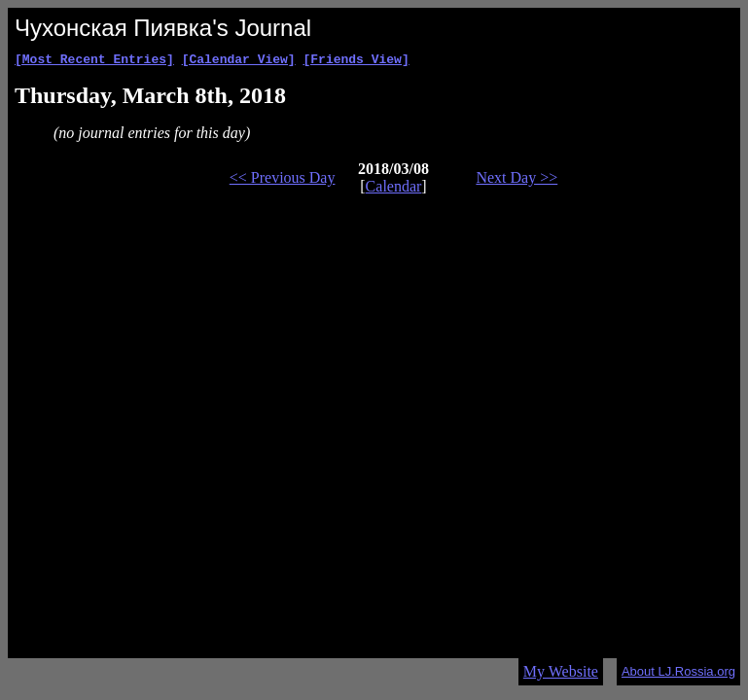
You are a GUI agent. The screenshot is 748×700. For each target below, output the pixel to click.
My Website (561, 671)
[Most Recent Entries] (94, 61)
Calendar (394, 189)
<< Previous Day (283, 180)
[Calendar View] (239, 61)
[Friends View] (356, 61)
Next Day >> (516, 180)
